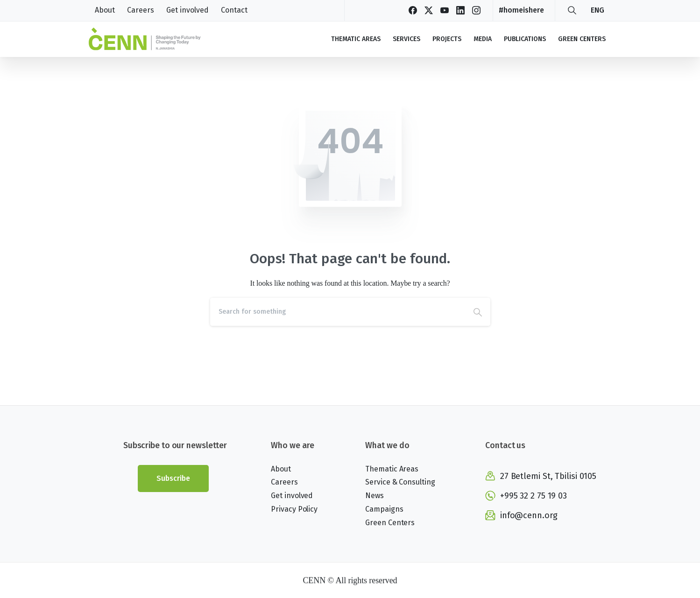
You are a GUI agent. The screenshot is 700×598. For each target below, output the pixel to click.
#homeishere (521, 10)
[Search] (338, 312)
